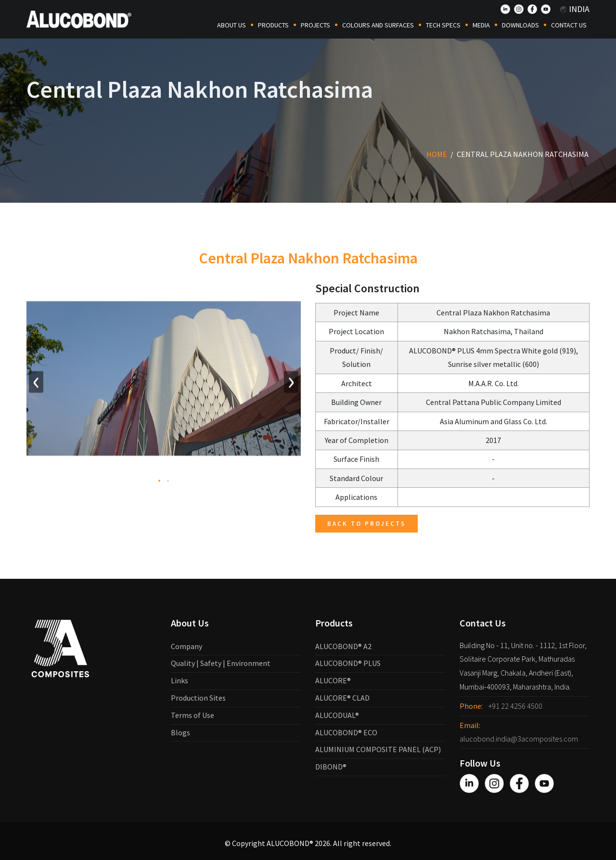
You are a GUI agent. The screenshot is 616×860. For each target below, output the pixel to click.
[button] (159, 482)
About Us (231, 25)
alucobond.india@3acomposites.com (519, 739)
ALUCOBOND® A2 (343, 646)
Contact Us (569, 25)
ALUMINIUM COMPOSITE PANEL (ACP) (378, 749)
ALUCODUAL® (337, 715)
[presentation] (36, 384)
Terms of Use (192, 715)
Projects (315, 25)
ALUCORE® (333, 680)
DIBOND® (331, 767)
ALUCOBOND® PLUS (348, 663)
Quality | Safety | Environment (221, 663)
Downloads (520, 25)
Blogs (180, 732)
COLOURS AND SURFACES (378, 25)
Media (481, 25)
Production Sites (198, 698)
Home (437, 154)
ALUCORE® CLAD (342, 698)
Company (186, 646)
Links (180, 680)
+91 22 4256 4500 (515, 706)
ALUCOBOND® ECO (346, 732)
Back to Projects (366, 524)
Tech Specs (443, 25)
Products (273, 25)
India (575, 9)
